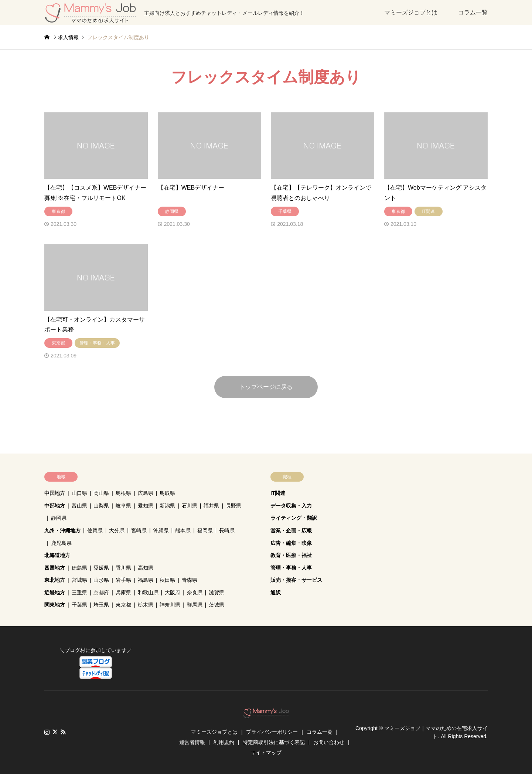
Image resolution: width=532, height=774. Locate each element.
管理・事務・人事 (291, 568)
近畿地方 (55, 593)
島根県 (123, 493)
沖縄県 (161, 530)
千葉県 (79, 605)
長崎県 (227, 530)
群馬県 (195, 605)
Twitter (55, 732)
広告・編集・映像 (291, 543)
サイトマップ (266, 753)
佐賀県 (95, 530)
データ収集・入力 (291, 506)
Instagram (47, 732)
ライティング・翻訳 (294, 518)
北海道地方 (57, 555)
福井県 (211, 506)
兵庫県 (123, 593)
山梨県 (101, 506)
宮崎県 (139, 530)
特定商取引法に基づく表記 (274, 742)
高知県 (146, 568)
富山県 (79, 506)
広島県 (146, 493)
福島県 (146, 580)
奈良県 (195, 593)
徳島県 (79, 568)
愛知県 (146, 506)
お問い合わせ (329, 742)
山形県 (101, 580)
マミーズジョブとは (411, 12)
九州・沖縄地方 (62, 530)
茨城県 (216, 605)
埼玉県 (101, 605)
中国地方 (55, 493)
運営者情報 (192, 742)
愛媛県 (101, 568)
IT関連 (278, 493)
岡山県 (101, 493)
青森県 (190, 580)
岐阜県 (123, 506)
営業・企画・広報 (291, 530)
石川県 (190, 506)
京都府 (101, 593)
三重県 (79, 593)
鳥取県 (167, 493)
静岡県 (59, 518)
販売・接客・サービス (296, 580)
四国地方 (55, 568)
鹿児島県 (61, 543)
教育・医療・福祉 (291, 555)
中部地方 (55, 506)
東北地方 (55, 580)
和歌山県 (148, 593)
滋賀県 (216, 593)
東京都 (123, 605)
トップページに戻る (266, 387)
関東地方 (55, 605)
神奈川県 (170, 605)
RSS (63, 732)
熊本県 (183, 530)
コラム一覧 (473, 12)
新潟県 (167, 506)
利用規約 (224, 742)
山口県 (79, 493)
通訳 (276, 593)
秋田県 (167, 580)
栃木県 (146, 605)
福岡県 (205, 530)
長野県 (233, 506)
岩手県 (123, 580)
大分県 (117, 530)
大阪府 (173, 593)
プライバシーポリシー (272, 732)
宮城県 (79, 580)
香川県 (123, 568)
